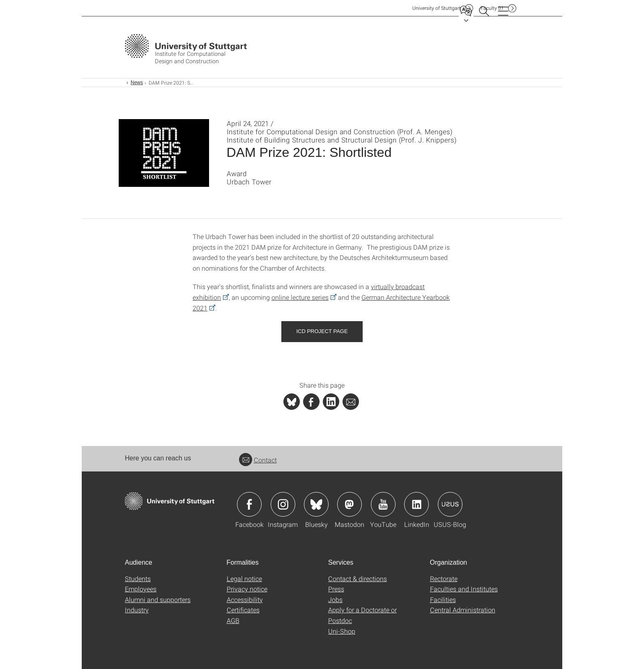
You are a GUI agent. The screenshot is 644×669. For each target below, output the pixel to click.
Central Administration (463, 610)
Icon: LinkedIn (416, 504)
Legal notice (244, 578)
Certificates (243, 610)
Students (138, 578)
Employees (141, 589)
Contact (258, 460)
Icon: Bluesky (316, 504)
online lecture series (300, 297)
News (137, 83)
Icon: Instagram (283, 504)
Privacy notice (247, 589)
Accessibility (245, 599)
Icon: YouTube (383, 504)
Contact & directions (358, 578)
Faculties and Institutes (464, 589)
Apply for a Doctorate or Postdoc (362, 615)
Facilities (443, 599)
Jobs (335, 599)
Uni (437, 8)
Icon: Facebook (249, 504)
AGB (233, 620)
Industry (137, 610)
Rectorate (444, 578)
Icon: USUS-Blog (450, 504)
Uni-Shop (342, 631)
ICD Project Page (322, 331)
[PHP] (311, 402)
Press (336, 589)
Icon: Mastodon (350, 504)
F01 (492, 8)
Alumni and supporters (158, 599)
